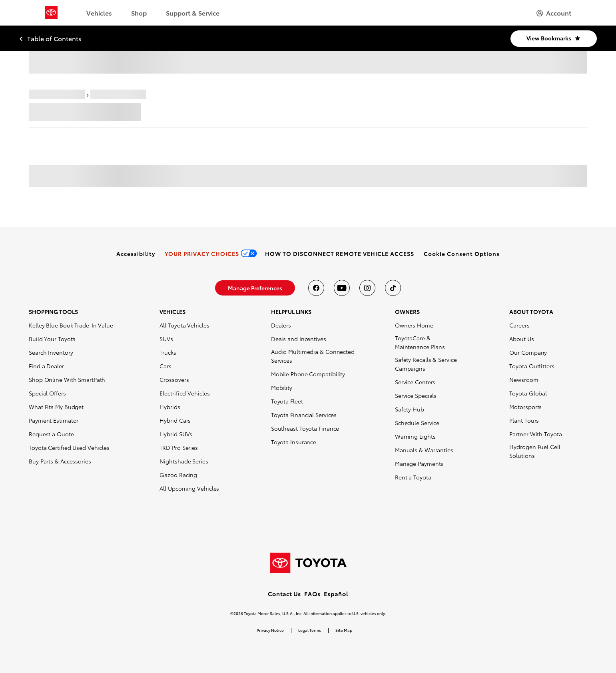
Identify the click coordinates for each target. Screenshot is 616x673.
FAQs (312, 594)
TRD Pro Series (179, 447)
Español (336, 594)
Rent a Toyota (413, 477)
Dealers (281, 325)
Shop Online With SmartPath (67, 379)
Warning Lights (415, 436)
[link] (136, 254)
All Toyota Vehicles (184, 325)
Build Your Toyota (52, 339)
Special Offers (47, 393)
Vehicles (99, 13)
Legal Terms (310, 630)
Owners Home (414, 325)
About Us (521, 339)
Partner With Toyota (535, 434)
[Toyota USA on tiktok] (393, 288)
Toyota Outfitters (532, 366)
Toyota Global (528, 393)
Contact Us (284, 594)
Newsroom (524, 379)
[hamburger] (554, 13)
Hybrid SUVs (176, 434)
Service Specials (416, 395)
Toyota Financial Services (304, 415)
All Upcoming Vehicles (189, 488)
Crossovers (174, 379)
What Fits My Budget (56, 407)
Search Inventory (51, 352)
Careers (519, 325)
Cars (165, 366)
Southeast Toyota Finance (305, 428)
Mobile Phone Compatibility (308, 374)
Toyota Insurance (294, 442)
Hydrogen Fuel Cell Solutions (535, 451)
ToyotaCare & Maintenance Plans (420, 342)
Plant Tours (524, 420)
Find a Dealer (46, 366)
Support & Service (193, 13)
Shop (139, 13)
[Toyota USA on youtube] (342, 288)
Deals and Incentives (299, 339)
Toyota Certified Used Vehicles (69, 447)
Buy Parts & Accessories (60, 461)
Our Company (528, 352)
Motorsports (525, 407)
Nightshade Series (184, 461)
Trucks (168, 352)
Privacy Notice (270, 630)
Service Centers (415, 382)
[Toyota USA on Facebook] (316, 288)
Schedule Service (417, 423)
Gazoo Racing (178, 475)
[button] (462, 254)
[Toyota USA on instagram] (367, 288)
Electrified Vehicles (184, 393)
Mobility (282, 387)
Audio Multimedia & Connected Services (313, 356)
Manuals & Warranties (424, 450)
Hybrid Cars (175, 420)
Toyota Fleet (287, 401)
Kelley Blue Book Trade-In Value (71, 325)
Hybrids (170, 407)
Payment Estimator (54, 420)
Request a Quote (51, 434)
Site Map (344, 630)
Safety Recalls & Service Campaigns (426, 364)
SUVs (166, 339)
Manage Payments (419, 463)
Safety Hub (410, 409)
